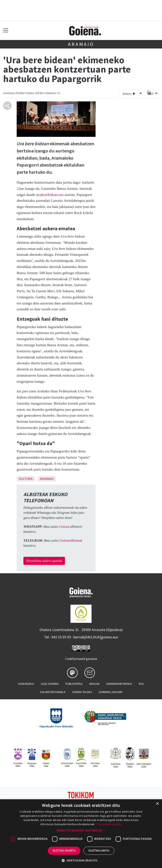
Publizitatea (74, 684)
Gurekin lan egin (110, 692)
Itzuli (150, 94)
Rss (141, 684)
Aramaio (81, 44)
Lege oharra (50, 684)
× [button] (157, 804)
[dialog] (81, 834)
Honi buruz (26, 684)
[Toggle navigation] (6, 30)
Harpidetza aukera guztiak (44, 561)
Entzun (129, 94)
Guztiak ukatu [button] (99, 851)
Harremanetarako (119, 684)
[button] (81, 830)
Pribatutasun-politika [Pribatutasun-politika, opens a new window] (109, 824)
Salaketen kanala (53, 692)
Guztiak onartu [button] (64, 851)
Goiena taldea (82, 692)
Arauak (94, 684)
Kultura (26, 479)
